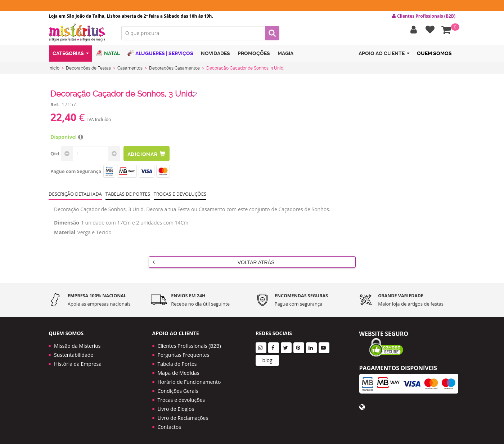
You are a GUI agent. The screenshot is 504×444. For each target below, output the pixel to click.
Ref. (55, 106)
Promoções (254, 55)
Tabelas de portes (128, 195)
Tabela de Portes (177, 361)
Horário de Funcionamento (189, 379)
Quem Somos (434, 55)
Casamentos (130, 70)
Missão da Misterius (77, 343)
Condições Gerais (178, 388)
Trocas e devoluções (180, 195)
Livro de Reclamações (183, 415)
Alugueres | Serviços (160, 55)
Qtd (55, 155)
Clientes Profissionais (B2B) (189, 343)
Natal (108, 55)
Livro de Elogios (176, 406)
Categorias (71, 55)
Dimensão (67, 224)
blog (267, 357)
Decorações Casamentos (174, 70)
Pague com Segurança (76, 173)
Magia (285, 55)
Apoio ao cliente (384, 55)
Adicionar (147, 155)
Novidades (215, 55)
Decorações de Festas (88, 70)
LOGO (80, 34)
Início (54, 70)
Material (65, 234)
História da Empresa (78, 361)
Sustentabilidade (74, 352)
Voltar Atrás (214, 263)
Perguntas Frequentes (184, 352)
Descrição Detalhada (75, 195)
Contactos (169, 424)
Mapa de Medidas (179, 370)
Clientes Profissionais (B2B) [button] (424, 16)
